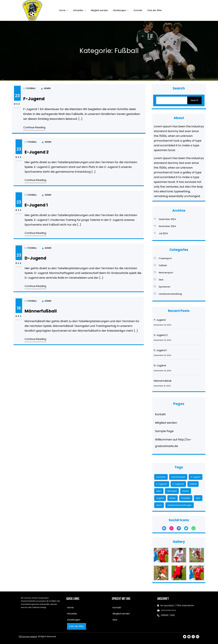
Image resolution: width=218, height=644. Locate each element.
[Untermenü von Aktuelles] (85, 10)
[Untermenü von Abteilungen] (128, 10)
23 (20, 96)
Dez (20, 104)
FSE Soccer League (28, 636)
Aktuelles (78, 10)
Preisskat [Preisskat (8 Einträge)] (183, 493)
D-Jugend (55, 263)
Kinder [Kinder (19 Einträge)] (175, 493)
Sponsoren (171, 281)
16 (46, 314)
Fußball (32, 104)
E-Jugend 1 (55, 210)
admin (49, 89)
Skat (169, 277)
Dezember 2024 (173, 221)
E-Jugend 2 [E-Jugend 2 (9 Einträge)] (179, 486)
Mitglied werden (172, 424)
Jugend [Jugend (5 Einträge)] (169, 493)
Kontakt (169, 420)
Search (194, 100)
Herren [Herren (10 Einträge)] (183, 489)
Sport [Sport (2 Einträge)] (168, 497)
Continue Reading (36, 127)
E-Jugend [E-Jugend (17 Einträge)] (188, 482)
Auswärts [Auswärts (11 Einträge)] (169, 482)
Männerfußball (58, 316)
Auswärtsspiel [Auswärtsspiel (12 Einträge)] (178, 482)
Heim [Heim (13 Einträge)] (168, 489)
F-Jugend (36, 99)
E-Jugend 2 (56, 156)
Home (62, 10)
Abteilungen (119, 10)
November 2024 (173, 225)
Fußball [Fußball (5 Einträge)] (187, 486)
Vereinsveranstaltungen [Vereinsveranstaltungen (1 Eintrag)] (179, 497)
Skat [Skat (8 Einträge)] (189, 493)
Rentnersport (172, 273)
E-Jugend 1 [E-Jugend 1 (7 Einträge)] (170, 486)
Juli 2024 (170, 229)
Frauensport (171, 265)
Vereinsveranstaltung (174, 285)
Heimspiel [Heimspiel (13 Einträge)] (175, 489)
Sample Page (171, 429)
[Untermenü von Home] (67, 10)
